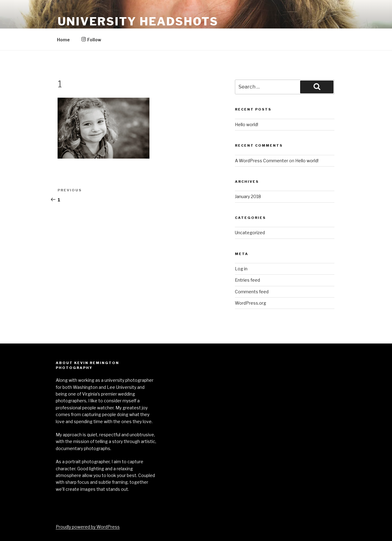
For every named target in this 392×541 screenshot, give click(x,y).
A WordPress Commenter (262, 161)
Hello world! (247, 124)
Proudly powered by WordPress (88, 527)
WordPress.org (251, 303)
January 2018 (248, 196)
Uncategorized (250, 233)
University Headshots (138, 21)
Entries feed (247, 280)
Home (63, 40)
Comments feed (252, 292)
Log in (241, 269)
